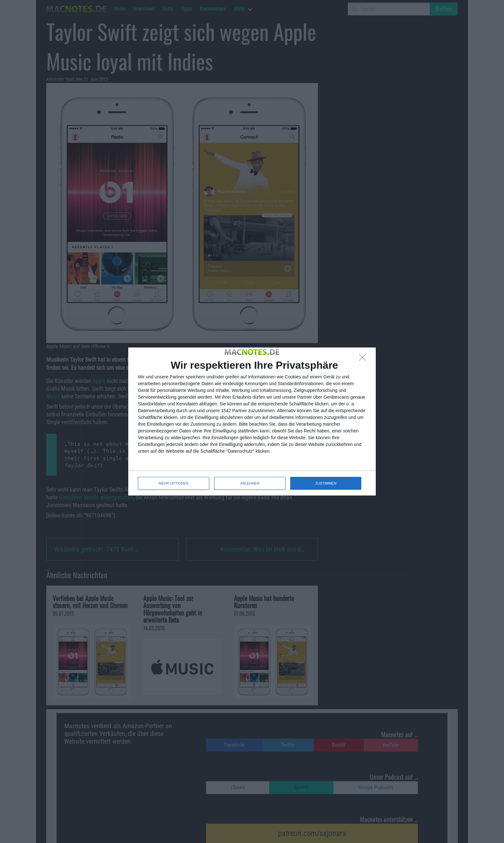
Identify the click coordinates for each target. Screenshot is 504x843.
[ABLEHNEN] (364, 359)
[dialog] (252, 421)
